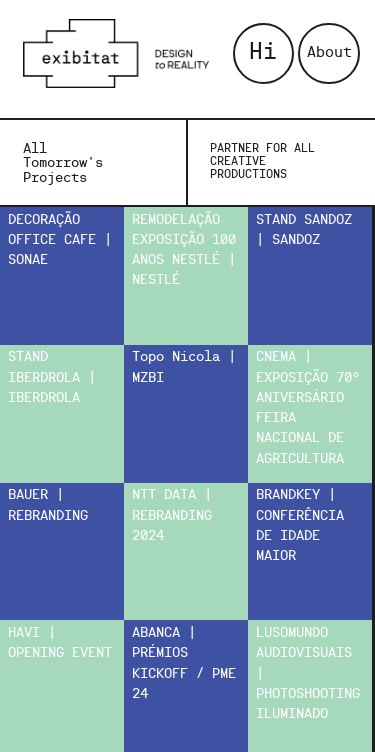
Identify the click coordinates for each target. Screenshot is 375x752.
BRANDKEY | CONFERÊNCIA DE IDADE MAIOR (300, 526)
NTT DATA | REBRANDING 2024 (172, 516)
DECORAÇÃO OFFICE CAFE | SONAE (60, 241)
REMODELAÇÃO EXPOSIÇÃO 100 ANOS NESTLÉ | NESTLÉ (184, 251)
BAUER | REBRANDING (48, 505)
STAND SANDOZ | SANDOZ (304, 230)
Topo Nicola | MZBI (184, 367)
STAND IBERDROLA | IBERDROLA (52, 378)
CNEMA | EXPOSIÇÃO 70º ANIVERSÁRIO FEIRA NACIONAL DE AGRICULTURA (308, 408)
